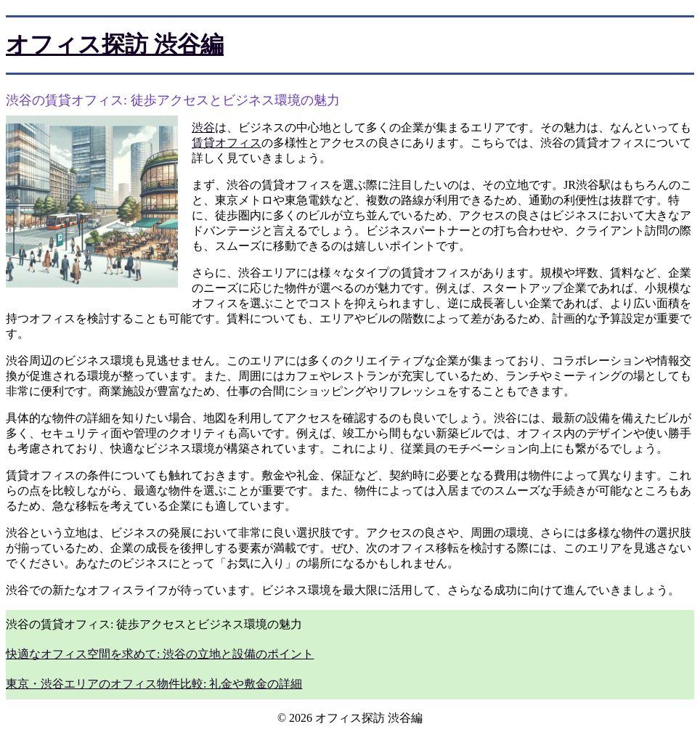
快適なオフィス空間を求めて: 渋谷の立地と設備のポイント (160, 654)
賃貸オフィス (227, 143)
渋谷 (203, 127)
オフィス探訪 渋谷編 (115, 44)
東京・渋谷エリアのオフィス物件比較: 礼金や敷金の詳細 (154, 684)
